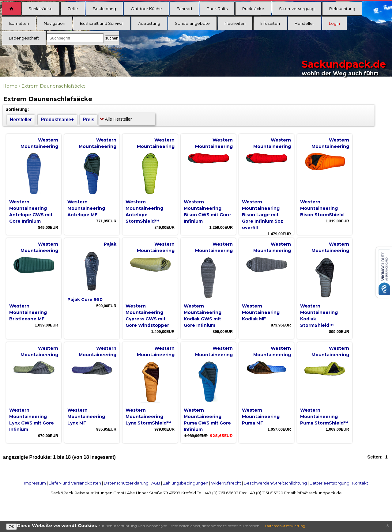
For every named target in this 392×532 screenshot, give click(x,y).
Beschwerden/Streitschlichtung (275, 483)
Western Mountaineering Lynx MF (86, 417)
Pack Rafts (217, 9)
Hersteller (304, 23)
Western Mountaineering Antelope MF (86, 208)
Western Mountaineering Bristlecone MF (28, 312)
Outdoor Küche (146, 9)
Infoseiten (270, 23)
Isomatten (19, 23)
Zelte (73, 9)
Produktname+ (57, 120)
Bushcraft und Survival (102, 23)
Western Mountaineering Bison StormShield (322, 208)
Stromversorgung (297, 9)
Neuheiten (235, 23)
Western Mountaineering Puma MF (261, 417)
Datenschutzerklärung (126, 483)
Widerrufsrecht (226, 483)
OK (11, 527)
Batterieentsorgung (330, 483)
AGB (156, 483)
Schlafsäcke (41, 9)
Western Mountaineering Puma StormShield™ (324, 417)
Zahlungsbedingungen (186, 483)
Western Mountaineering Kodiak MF (261, 312)
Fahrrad (184, 9)
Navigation (55, 23)
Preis (89, 120)
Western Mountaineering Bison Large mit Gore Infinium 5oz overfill (263, 215)
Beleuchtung (342, 9)
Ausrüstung (149, 23)
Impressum (35, 483)
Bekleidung (104, 9)
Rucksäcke (253, 9)
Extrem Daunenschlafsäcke (54, 86)
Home (10, 86)
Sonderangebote (192, 23)
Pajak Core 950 (85, 300)
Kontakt (360, 483)
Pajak (110, 244)
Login (334, 23)
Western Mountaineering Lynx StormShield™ (148, 417)
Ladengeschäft (24, 38)
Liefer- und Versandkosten (75, 483)
